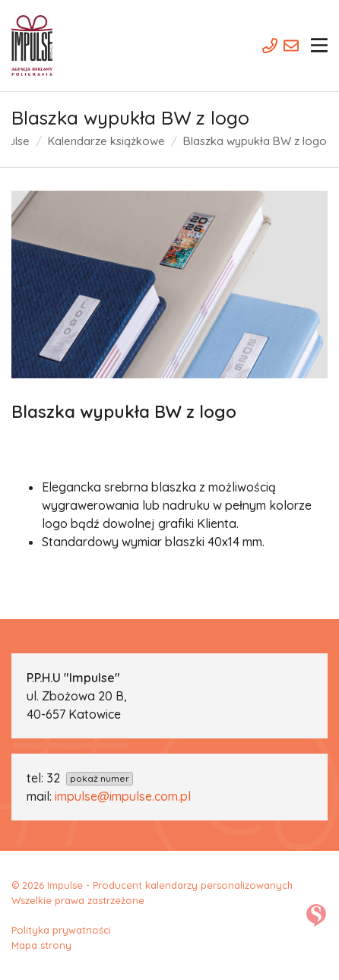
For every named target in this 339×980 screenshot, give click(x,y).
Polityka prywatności (61, 930)
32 (90, 778)
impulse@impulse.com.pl (123, 796)
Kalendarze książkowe (106, 141)
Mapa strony (41, 945)
